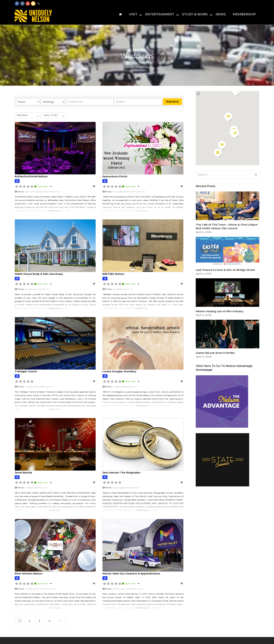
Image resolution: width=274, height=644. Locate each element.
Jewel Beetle (23, 473)
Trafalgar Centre (26, 371)
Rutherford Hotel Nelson (31, 176)
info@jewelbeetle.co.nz (36, 488)
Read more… (55, 211)
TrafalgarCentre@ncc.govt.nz (40, 387)
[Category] (53, 102)
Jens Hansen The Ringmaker (121, 473)
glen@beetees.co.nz (122, 289)
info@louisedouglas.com (125, 387)
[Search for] (90, 102)
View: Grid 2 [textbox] (51, 115)
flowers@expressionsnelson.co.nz (129, 192)
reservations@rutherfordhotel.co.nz (43, 192)
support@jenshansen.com (126, 488)
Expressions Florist (115, 176)
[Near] (138, 102)
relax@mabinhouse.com (37, 289)
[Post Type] (28, 102)
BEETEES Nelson (113, 274)
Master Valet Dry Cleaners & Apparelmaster (131, 574)
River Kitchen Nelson (29, 574)
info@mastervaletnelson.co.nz (128, 589)
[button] (222, 145)
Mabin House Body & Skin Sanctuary (39, 274)
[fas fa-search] (172, 102)
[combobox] (28, 115)
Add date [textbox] (22, 115)
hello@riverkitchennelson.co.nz (40, 589)
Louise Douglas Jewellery (119, 371)
